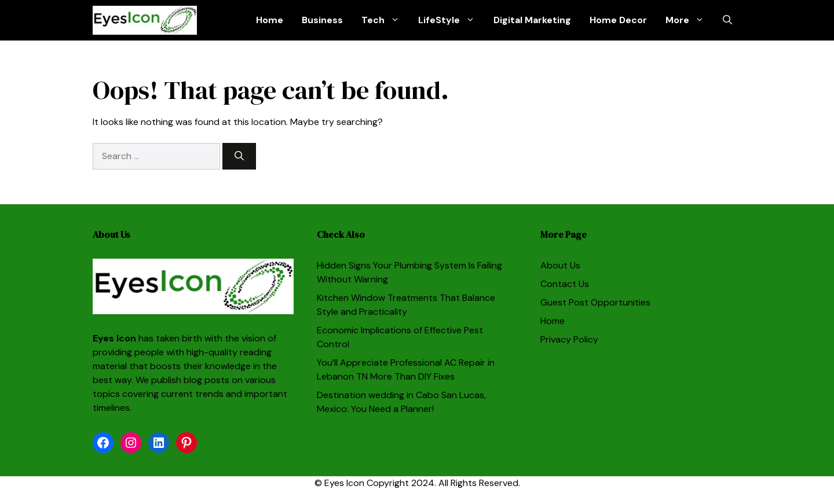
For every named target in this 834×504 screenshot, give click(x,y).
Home (270, 20)
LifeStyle (451, 20)
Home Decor (618, 20)
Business (322, 20)
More (689, 20)
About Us (560, 265)
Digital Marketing (532, 20)
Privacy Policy (569, 339)
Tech (385, 20)
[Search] (239, 156)
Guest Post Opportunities (595, 302)
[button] (727, 20)
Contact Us (565, 284)
